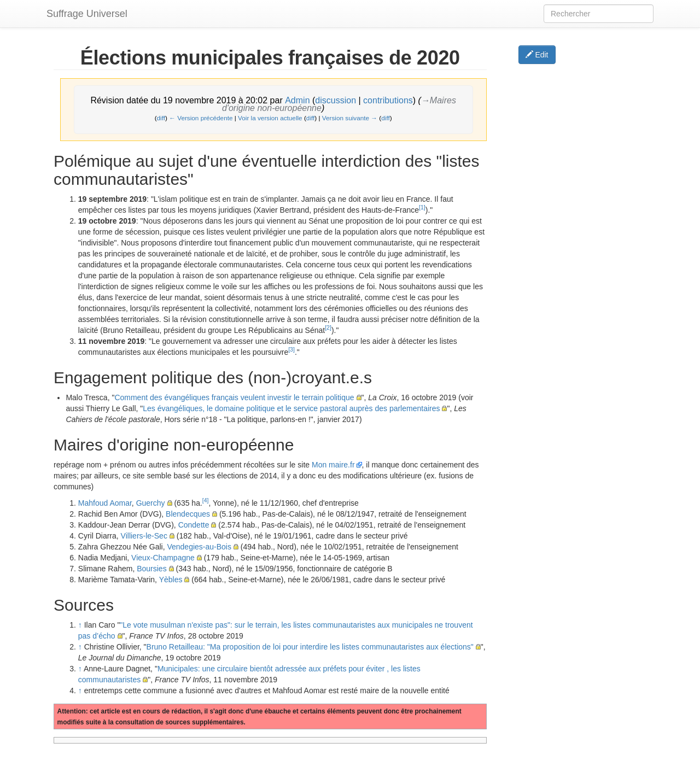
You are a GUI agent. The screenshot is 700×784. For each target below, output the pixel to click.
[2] (328, 327)
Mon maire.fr (333, 465)
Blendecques (188, 514)
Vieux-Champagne (163, 558)
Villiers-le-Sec (144, 536)
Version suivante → (350, 118)
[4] (206, 500)
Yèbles (171, 580)
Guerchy (151, 503)
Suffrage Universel (87, 14)
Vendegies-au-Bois (199, 547)
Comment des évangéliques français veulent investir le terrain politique (234, 397)
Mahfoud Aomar (105, 503)
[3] (291, 349)
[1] (422, 207)
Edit (537, 55)
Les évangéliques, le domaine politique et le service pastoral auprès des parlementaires (291, 408)
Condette (194, 525)
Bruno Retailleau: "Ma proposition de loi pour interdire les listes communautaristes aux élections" (310, 647)
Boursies (151, 569)
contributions (388, 100)
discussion (336, 100)
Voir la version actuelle (270, 118)
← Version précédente (201, 118)
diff (161, 118)
